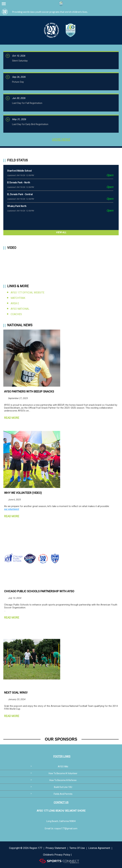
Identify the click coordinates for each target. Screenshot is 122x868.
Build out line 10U (63, 787)
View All (61, 232)
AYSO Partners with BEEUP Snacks (29, 391)
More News (61, 139)
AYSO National (20, 309)
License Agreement (99, 848)
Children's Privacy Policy (57, 855)
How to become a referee (63, 780)
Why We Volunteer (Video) (23, 493)
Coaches (16, 314)
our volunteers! (12, 509)
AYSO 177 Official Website (27, 293)
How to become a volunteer (63, 773)
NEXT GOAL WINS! (16, 693)
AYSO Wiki (63, 767)
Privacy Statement (56, 848)
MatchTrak (18, 298)
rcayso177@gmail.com (66, 828)
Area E (15, 303)
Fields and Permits (63, 794)
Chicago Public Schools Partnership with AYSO (39, 591)
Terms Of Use (77, 848)
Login (76, 855)
